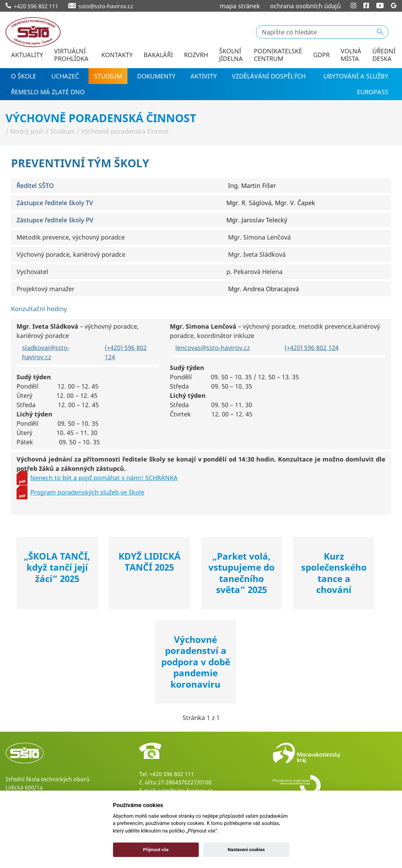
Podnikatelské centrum (278, 55)
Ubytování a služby (356, 76)
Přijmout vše (156, 850)
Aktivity (204, 76)
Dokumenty (156, 76)
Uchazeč (65, 76)
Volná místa (351, 55)
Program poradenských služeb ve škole (87, 492)
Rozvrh (196, 55)
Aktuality (27, 55)
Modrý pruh (27, 131)
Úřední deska (384, 55)
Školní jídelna (231, 55)
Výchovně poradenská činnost (125, 131)
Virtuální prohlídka (71, 55)
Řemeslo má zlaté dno (48, 92)
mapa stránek (240, 6)
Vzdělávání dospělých (269, 76)
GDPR (321, 55)
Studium (108, 76)
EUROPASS (373, 92)
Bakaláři (158, 55)
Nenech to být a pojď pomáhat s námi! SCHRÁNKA (104, 478)
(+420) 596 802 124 (312, 348)
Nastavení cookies (246, 850)
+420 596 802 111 (172, 774)
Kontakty (117, 55)
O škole (24, 76)
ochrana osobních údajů (305, 6)
